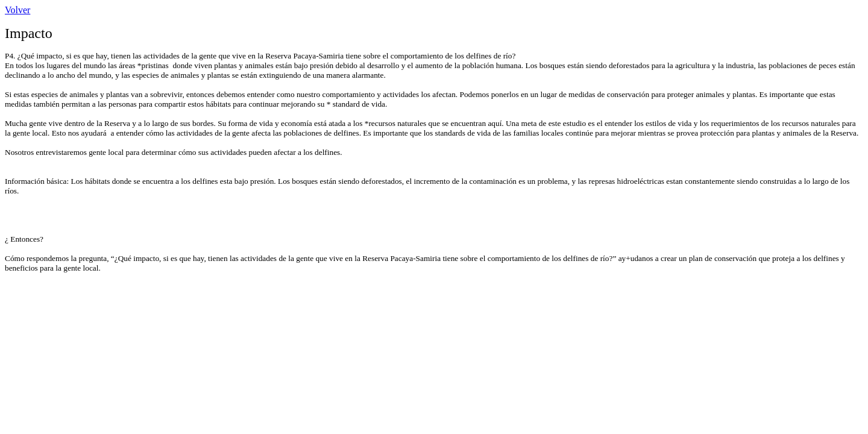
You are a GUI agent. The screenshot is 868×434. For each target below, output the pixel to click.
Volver (17, 10)
